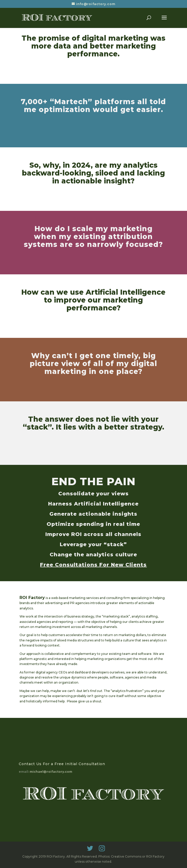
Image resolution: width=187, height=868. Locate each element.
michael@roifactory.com (51, 772)
